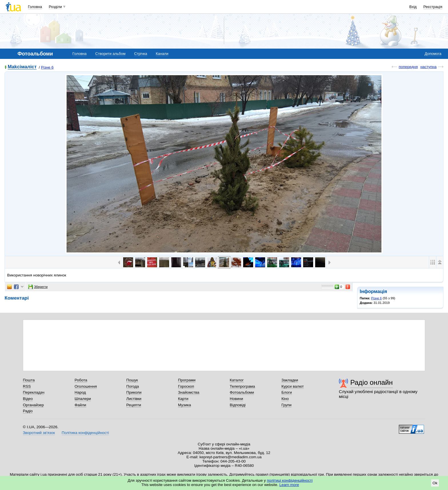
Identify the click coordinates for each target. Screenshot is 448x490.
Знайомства (189, 392)
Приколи (134, 392)
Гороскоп (186, 386)
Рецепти (134, 405)
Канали (162, 54)
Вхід (413, 7)
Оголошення (86, 386)
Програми (187, 380)
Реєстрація (433, 7)
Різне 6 (47, 67)
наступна (428, 67)
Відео (28, 399)
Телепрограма (242, 386)
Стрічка (140, 54)
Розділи (55, 7)
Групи (286, 405)
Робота (81, 380)
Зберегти (38, 287)
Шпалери (83, 399)
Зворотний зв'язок (39, 433)
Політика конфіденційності (85, 433)
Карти (183, 399)
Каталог (237, 380)
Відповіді (238, 405)
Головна (35, 7)
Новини (236, 399)
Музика (184, 405)
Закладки (290, 380)
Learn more (289, 485)
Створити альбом (110, 54)
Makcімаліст (22, 67)
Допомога (433, 54)
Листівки (134, 399)
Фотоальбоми (242, 392)
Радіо (28, 411)
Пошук (132, 380)
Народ (80, 392)
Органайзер (33, 405)
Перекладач (34, 392)
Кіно (285, 399)
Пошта (29, 380)
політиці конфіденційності (290, 480)
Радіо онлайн (372, 382)
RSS (27, 386)
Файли (80, 405)
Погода (133, 386)
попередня (408, 67)
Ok (435, 483)
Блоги (287, 392)
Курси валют (293, 386)
